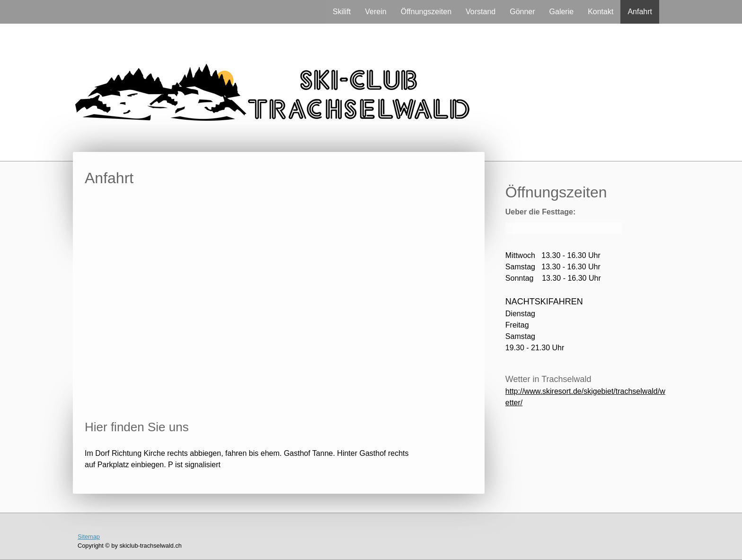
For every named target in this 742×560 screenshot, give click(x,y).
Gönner (522, 12)
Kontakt (601, 12)
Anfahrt (640, 12)
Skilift (342, 12)
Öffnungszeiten (426, 12)
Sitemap (89, 537)
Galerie (562, 12)
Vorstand (481, 12)
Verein (375, 12)
